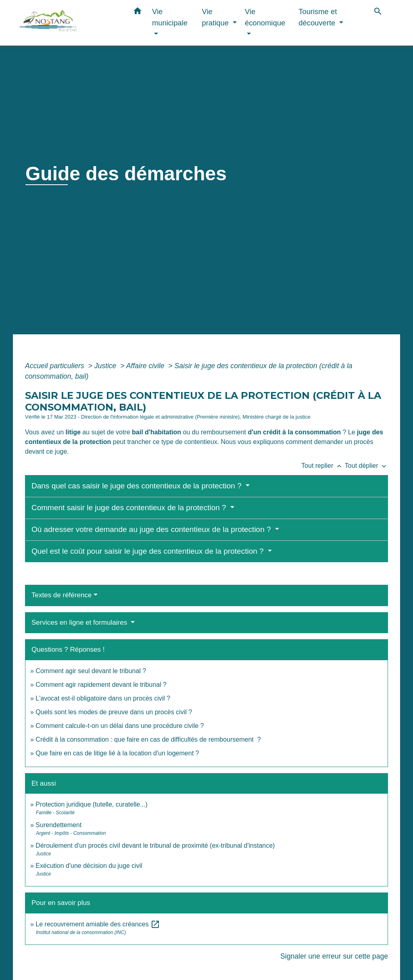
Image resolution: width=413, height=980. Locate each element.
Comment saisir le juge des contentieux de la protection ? (130, 508)
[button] (138, 13)
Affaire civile (146, 366)
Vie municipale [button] (170, 17)
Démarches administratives (167, 194)
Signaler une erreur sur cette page (334, 956)
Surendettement (58, 825)
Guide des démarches (261, 194)
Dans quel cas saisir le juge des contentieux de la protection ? (138, 486)
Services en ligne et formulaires (80, 622)
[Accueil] (69, 23)
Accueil (40, 194)
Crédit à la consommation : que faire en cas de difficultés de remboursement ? (148, 739)
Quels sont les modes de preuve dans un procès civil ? (114, 712)
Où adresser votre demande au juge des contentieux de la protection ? (152, 529)
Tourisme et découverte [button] (318, 17)
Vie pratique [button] (217, 17)
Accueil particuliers (56, 366)
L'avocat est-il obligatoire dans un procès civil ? (103, 698)
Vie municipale (86, 194)
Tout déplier (366, 466)
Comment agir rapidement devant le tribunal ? (101, 685)
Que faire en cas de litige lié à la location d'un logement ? (117, 753)
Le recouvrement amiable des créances (98, 924)
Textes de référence (62, 595)
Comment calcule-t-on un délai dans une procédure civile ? (120, 726)
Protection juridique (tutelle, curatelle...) (91, 804)
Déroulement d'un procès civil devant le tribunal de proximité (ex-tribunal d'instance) (155, 846)
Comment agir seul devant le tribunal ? (91, 671)
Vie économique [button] (265, 17)
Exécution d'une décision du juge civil (90, 866)
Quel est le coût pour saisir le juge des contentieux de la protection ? (149, 551)
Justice (106, 366)
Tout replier (323, 466)
